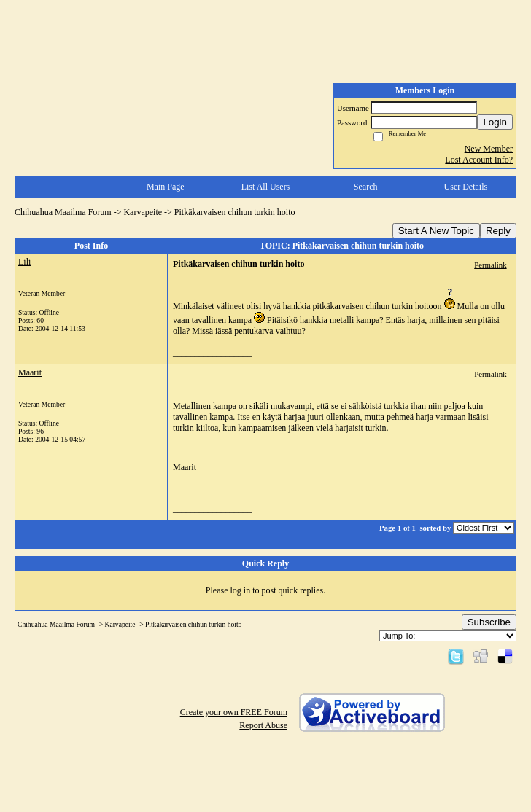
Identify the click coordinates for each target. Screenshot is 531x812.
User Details (466, 187)
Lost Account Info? (479, 160)
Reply (498, 231)
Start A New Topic (436, 231)
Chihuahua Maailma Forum (63, 212)
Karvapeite (143, 212)
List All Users (266, 187)
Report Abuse (263, 725)
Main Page (166, 187)
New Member (489, 149)
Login (495, 122)
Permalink (490, 265)
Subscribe (489, 622)
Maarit (30, 372)
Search (366, 187)
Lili (24, 262)
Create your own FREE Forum (234, 712)
